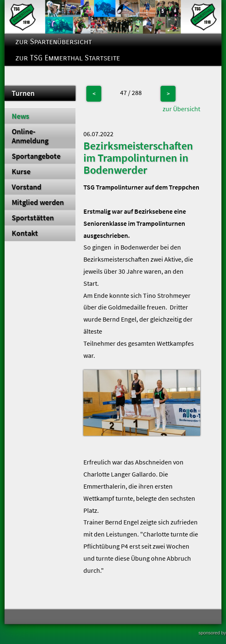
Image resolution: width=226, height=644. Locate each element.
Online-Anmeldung (30, 136)
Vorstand (26, 187)
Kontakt (25, 233)
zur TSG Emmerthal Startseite (68, 58)
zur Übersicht (181, 109)
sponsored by (212, 633)
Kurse (21, 172)
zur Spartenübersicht (54, 42)
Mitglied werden (38, 202)
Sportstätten (33, 218)
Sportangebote (36, 156)
